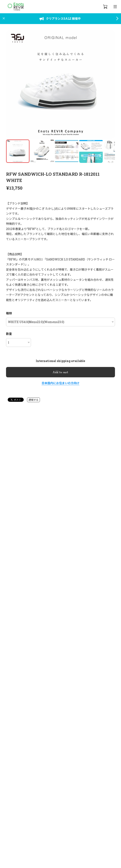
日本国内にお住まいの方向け (60, 383)
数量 (9, 334)
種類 (9, 313)
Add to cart (60, 372)
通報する (33, 400)
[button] (110, 84)
